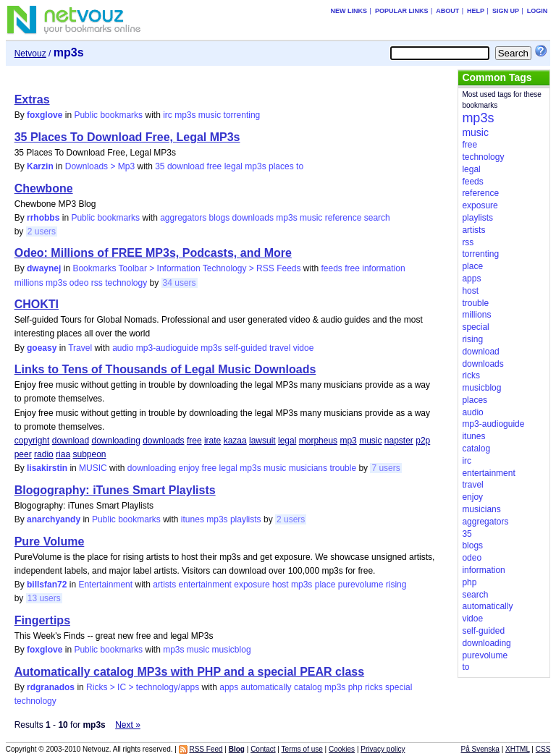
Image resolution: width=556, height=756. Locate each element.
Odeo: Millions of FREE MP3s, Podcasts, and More (153, 253)
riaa (63, 454)
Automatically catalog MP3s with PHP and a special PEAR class (189, 672)
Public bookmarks (108, 115)
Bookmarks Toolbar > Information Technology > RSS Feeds (186, 268)
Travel (80, 348)
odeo (79, 283)
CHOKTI (37, 304)
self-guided (246, 348)
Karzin (40, 166)
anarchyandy (54, 519)
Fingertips (42, 620)
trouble (343, 468)
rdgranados (51, 687)
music (210, 115)
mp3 (348, 441)
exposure (252, 585)
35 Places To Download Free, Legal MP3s (127, 137)
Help (476, 11)
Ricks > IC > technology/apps (143, 687)
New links (349, 11)
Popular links (402, 11)
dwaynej (44, 268)
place (325, 585)
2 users (42, 232)
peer (23, 454)
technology (126, 283)
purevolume (361, 585)
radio (44, 454)
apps (229, 687)
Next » (128, 725)
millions (29, 283)
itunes (193, 519)
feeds (332, 268)
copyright (32, 441)
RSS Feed (206, 749)
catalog (308, 687)
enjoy (189, 468)
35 (160, 166)
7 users (386, 468)
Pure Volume (50, 541)
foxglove (45, 115)
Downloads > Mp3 (100, 166)
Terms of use (302, 749)
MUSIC (93, 468)
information (383, 268)
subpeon (89, 454)
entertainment (205, 585)
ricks (374, 687)
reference (344, 218)
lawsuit (262, 441)
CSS (543, 749)
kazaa (235, 441)
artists (164, 585)
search (377, 218)
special (399, 687)
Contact (263, 749)
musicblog (232, 650)
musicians (308, 468)
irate (212, 441)
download (186, 166)
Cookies (342, 749)
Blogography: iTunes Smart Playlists (115, 490)
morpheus (318, 441)
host (281, 585)
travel (280, 348)
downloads (253, 218)
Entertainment (105, 585)
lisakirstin (47, 468)
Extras (32, 99)
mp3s (185, 115)
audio (123, 348)
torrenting (242, 115)
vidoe (304, 348)
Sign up (506, 11)
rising (396, 585)
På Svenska (480, 749)
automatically (266, 687)
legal (233, 166)
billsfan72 (47, 585)
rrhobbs (43, 218)
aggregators (183, 218)
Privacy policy (383, 749)
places (281, 166)
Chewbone (44, 188)
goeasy (42, 348)
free (215, 166)
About (447, 11)
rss (97, 283)
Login (538, 11)
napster (399, 441)
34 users (180, 283)
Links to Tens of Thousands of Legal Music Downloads (165, 369)
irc (168, 115)
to (300, 166)
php (355, 687)
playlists (246, 519)
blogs (220, 218)
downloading (115, 441)
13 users (44, 598)
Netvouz (30, 54)
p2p (423, 441)
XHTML (518, 749)
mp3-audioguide (167, 348)
